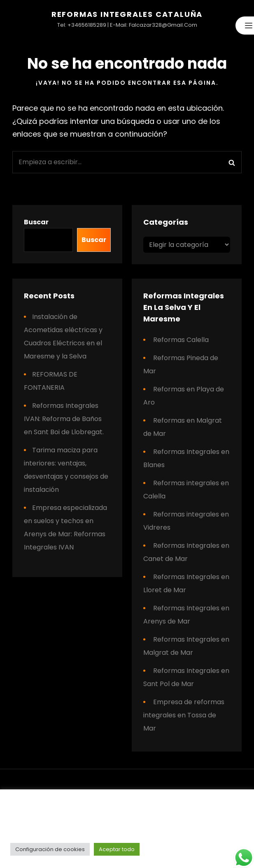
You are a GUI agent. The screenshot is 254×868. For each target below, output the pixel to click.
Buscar (36, 222)
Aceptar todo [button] (117, 849)
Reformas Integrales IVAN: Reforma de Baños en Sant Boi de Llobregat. (64, 419)
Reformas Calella (181, 340)
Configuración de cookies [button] (50, 849)
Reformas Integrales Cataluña (127, 14)
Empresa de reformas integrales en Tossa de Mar (184, 715)
